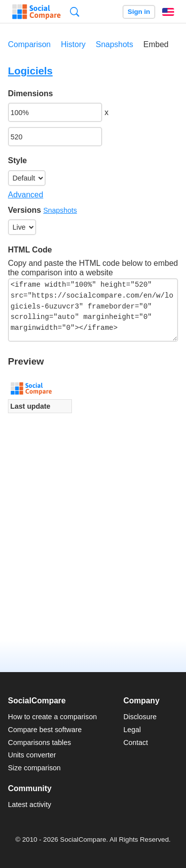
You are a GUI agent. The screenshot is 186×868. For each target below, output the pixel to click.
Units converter (32, 755)
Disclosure (140, 717)
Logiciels (30, 71)
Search (75, 12)
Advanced (26, 195)
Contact (136, 743)
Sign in (139, 12)
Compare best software (45, 730)
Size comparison (34, 768)
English (168, 12)
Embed (156, 44)
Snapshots (115, 44)
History (73, 44)
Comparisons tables (39, 743)
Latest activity (30, 805)
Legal (132, 730)
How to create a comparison (52, 717)
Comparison (29, 44)
